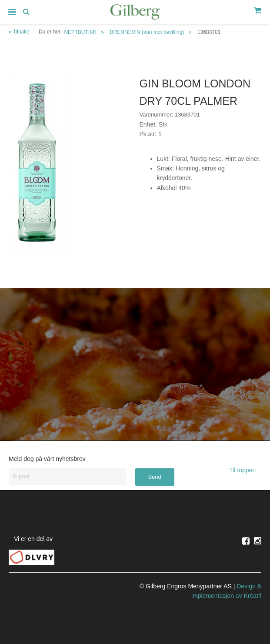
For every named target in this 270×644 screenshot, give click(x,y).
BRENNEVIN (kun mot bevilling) (147, 32)
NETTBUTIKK (80, 32)
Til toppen (245, 470)
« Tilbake (19, 32)
